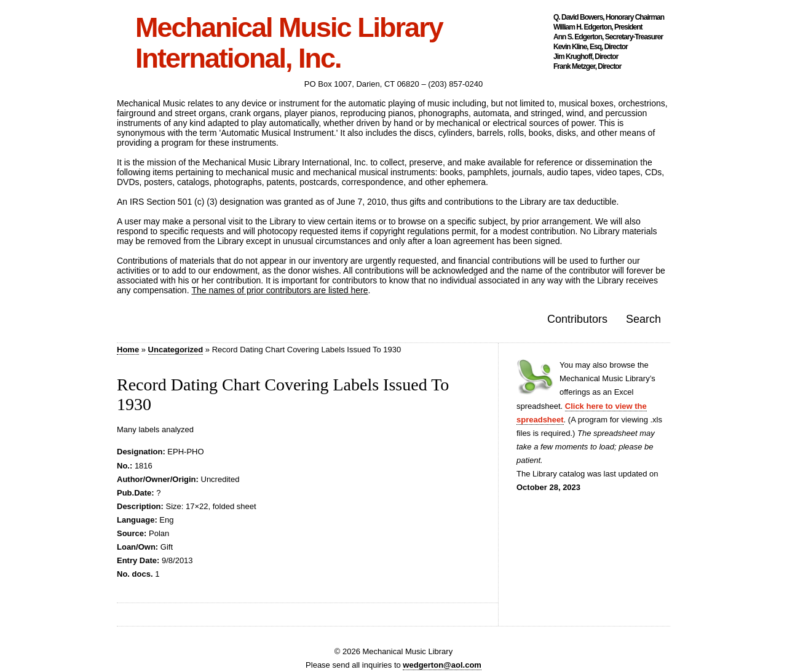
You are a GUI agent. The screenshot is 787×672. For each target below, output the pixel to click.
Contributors (577, 319)
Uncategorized (176, 350)
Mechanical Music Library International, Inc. (289, 43)
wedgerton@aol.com (442, 665)
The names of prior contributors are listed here (279, 290)
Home (128, 350)
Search (643, 319)
